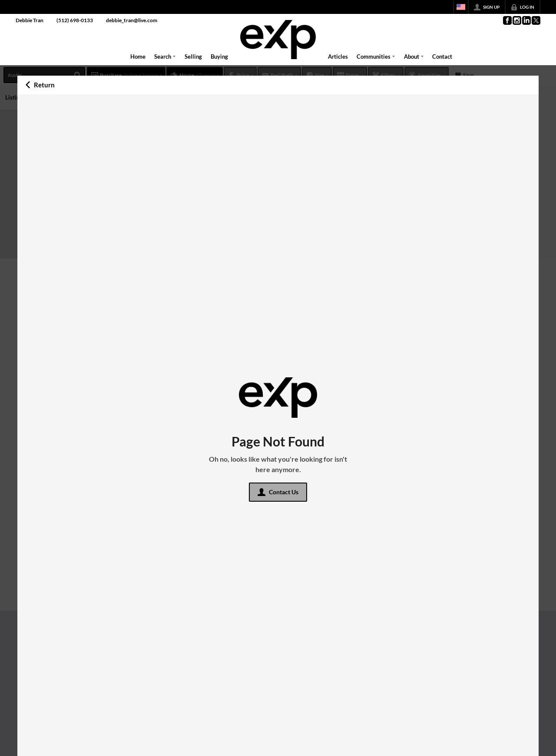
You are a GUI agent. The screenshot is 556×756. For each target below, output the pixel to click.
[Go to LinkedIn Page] (526, 20)
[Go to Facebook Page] (507, 20)
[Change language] (461, 7)
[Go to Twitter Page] (536, 20)
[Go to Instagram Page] (516, 20)
